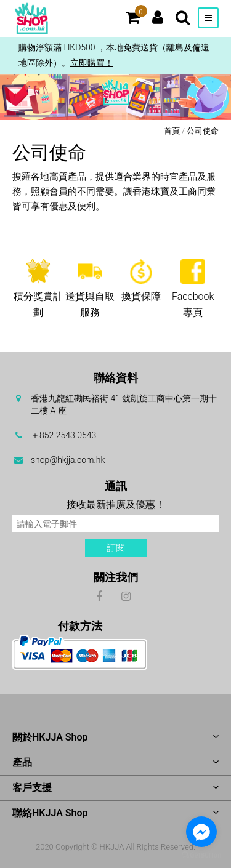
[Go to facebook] (201, 832)
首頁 (172, 131)
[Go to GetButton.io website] (201, 855)
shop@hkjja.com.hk (68, 460)
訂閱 (116, 548)
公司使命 (203, 131)
